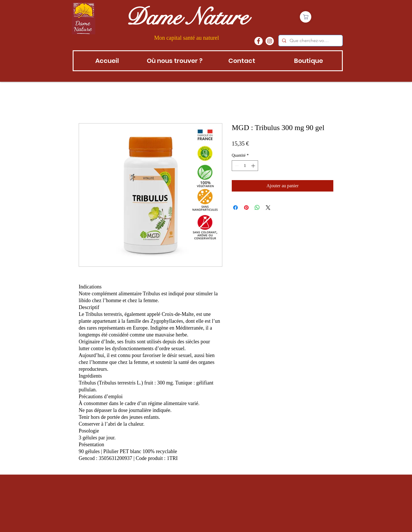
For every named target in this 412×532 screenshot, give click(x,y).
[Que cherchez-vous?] (310, 41)
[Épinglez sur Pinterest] (246, 208)
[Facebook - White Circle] (259, 41)
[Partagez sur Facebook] (235, 208)
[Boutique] (306, 17)
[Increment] (254, 166)
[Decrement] (236, 166)
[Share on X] (268, 208)
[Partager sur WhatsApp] (257, 208)
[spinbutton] (245, 166)
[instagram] (270, 41)
